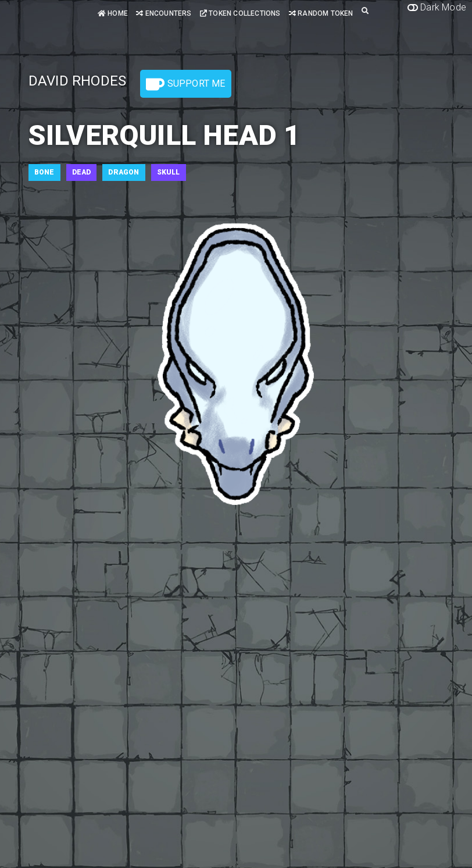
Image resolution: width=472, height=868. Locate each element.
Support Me (185, 84)
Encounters (164, 13)
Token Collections (240, 13)
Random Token (321, 13)
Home (113, 13)
